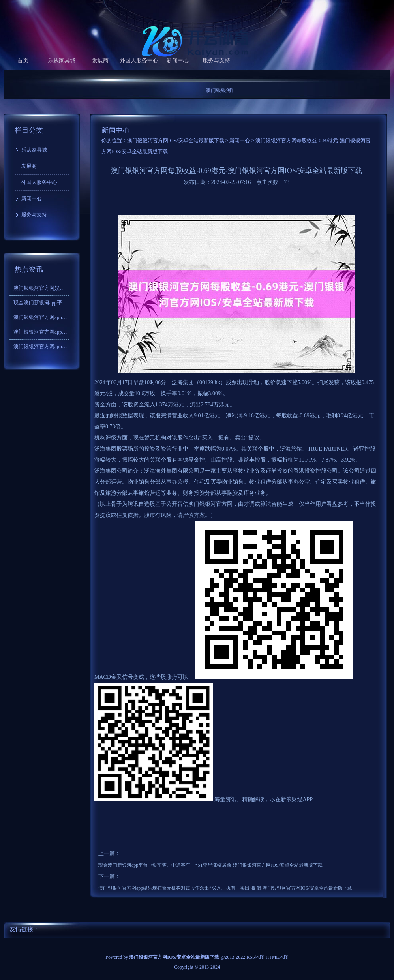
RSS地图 (255, 957)
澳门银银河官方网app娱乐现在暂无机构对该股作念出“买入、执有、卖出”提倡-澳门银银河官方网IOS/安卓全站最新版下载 (225, 888)
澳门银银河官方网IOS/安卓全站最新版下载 (176, 140)
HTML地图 (277, 957)
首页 (23, 61)
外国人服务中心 (139, 61)
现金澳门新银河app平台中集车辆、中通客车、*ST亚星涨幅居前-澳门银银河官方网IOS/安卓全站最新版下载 (210, 865)
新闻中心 (178, 61)
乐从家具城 (62, 61)
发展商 (100, 61)
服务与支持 (216, 61)
